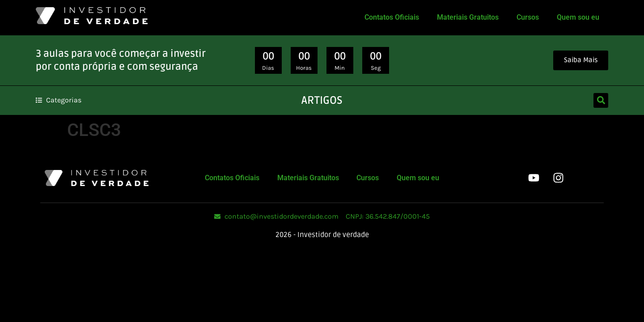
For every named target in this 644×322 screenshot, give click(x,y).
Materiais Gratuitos (468, 17)
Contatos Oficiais (392, 17)
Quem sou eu (578, 17)
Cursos (528, 17)
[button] (601, 100)
